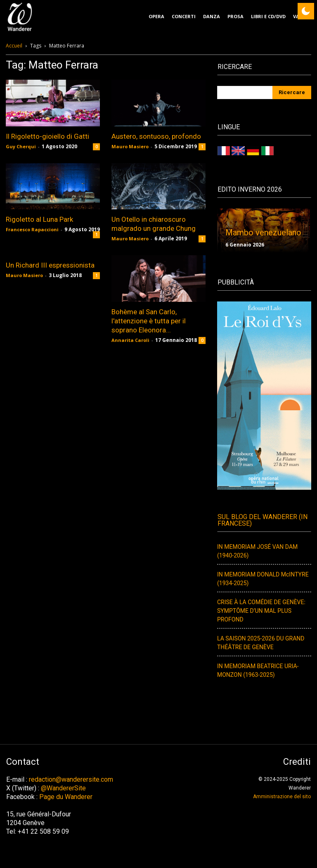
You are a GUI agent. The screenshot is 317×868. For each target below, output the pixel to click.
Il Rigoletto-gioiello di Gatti (47, 136)
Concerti (184, 16)
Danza (212, 16)
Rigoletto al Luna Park (39, 219)
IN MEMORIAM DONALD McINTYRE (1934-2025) (263, 579)
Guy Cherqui (21, 146)
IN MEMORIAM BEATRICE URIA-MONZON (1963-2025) (258, 671)
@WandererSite (63, 788)
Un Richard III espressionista (50, 265)
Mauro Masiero (130, 146)
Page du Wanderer (66, 797)
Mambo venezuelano (263, 232)
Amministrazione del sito (282, 797)
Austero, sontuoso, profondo (156, 136)
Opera (156, 16)
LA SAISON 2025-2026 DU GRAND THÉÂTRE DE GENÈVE (261, 643)
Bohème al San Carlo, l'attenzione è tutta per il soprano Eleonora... (149, 321)
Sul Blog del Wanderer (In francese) (263, 520)
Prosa (235, 16)
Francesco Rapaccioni (32, 229)
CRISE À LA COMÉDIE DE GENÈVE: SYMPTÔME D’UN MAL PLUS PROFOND (261, 611)
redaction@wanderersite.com (71, 779)
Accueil (14, 46)
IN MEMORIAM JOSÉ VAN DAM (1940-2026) (257, 551)
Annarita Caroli (130, 340)
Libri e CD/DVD (268, 16)
